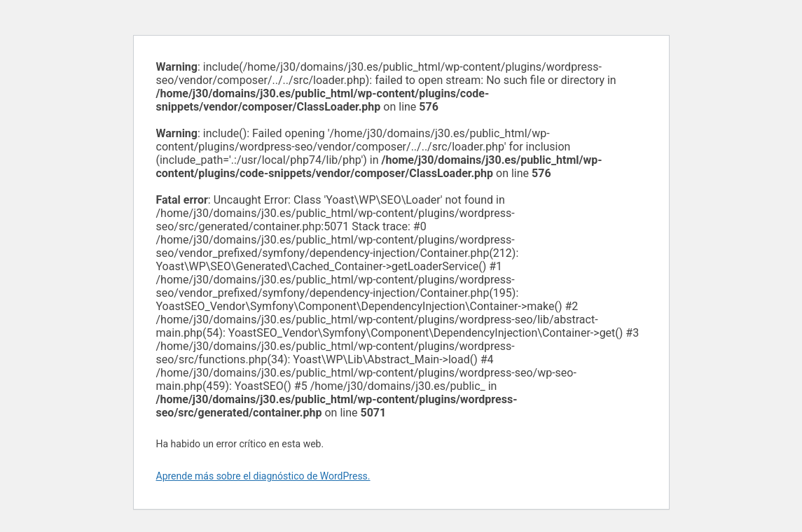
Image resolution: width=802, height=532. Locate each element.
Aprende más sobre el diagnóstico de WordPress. (263, 476)
